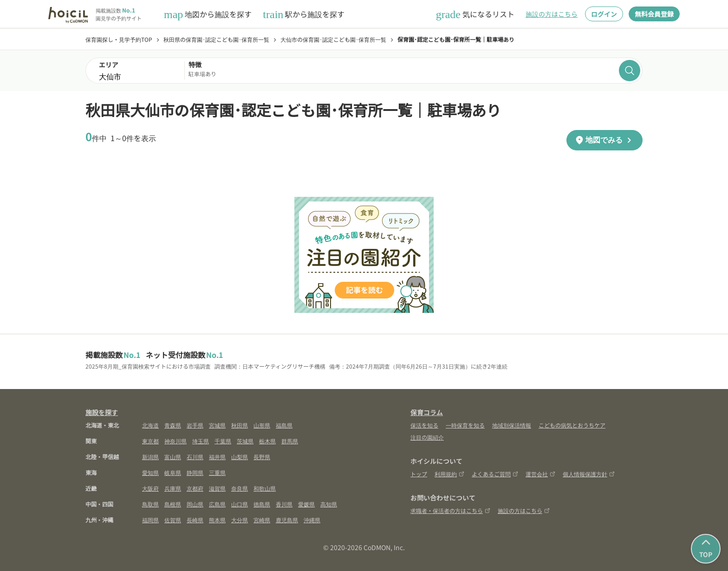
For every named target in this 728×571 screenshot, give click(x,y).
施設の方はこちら (552, 14)
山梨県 (240, 457)
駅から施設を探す (304, 14)
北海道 (150, 425)
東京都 (150, 441)
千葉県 (223, 441)
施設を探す (102, 412)
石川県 (195, 457)
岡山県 (195, 504)
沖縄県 (312, 520)
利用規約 (449, 474)
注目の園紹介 (427, 437)
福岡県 (150, 520)
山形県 (262, 425)
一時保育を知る (465, 425)
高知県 (329, 504)
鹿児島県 (287, 520)
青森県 (173, 425)
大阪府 (150, 488)
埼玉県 (201, 441)
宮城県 (217, 425)
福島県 (284, 425)
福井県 (217, 457)
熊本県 (217, 520)
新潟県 (150, 457)
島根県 (173, 504)
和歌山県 (265, 488)
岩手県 (195, 425)
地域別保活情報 (512, 425)
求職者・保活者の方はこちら (450, 510)
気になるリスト (475, 14)
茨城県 (245, 441)
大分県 (240, 520)
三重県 (217, 472)
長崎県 (195, 520)
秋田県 (240, 425)
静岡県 (195, 472)
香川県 (284, 504)
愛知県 (150, 472)
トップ (419, 474)
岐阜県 (173, 472)
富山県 (173, 457)
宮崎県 (262, 520)
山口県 (240, 504)
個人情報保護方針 (589, 474)
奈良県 (240, 488)
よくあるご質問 (495, 474)
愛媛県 (306, 504)
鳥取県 (150, 504)
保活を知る (424, 425)
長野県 (262, 457)
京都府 (195, 488)
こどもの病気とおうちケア (572, 425)
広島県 (217, 504)
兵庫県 (173, 488)
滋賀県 (217, 488)
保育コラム (427, 412)
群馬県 (290, 441)
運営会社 (540, 474)
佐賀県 (173, 520)
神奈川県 (175, 441)
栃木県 (267, 441)
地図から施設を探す (208, 14)
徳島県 (262, 504)
